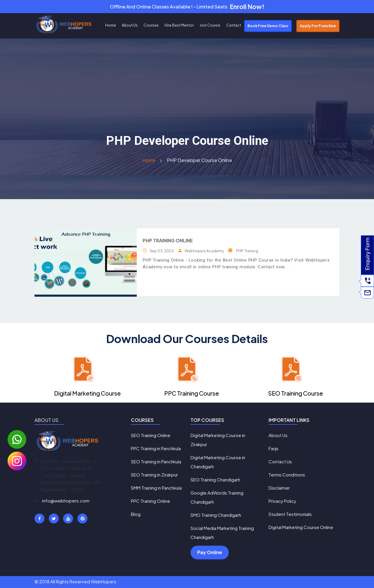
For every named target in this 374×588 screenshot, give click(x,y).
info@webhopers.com (66, 501)
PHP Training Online (168, 240)
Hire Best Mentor (179, 25)
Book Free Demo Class (268, 26)
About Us (130, 25)
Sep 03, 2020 (162, 251)
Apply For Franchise (318, 26)
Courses (151, 25)
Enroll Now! (247, 7)
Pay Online (210, 552)
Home (111, 25)
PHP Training (247, 251)
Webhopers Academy (204, 251)
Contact (234, 25)
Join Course (210, 25)
